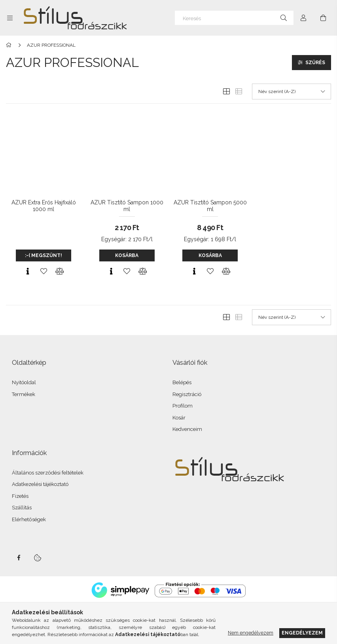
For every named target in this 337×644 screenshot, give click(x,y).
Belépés (182, 383)
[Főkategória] (10, 46)
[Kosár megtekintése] (323, 18)
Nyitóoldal (24, 383)
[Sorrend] (292, 92)
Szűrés (315, 63)
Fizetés (20, 496)
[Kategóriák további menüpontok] (10, 18)
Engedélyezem (302, 633)
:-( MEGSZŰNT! (44, 256)
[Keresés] (234, 18)
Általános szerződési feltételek (48, 473)
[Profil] (303, 18)
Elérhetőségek (29, 520)
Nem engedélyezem (251, 633)
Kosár (179, 418)
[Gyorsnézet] (28, 272)
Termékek (24, 395)
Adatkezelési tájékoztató (40, 485)
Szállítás (22, 508)
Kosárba (127, 256)
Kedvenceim (187, 430)
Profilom (183, 406)
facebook (19, 558)
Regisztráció (187, 395)
